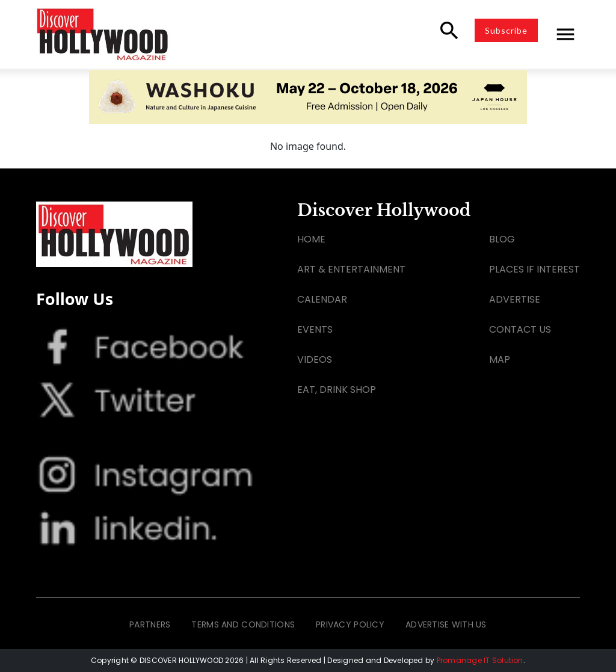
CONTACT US (520, 329)
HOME (311, 239)
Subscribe (506, 30)
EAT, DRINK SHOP (337, 390)
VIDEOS (315, 359)
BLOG (502, 239)
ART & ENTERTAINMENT (351, 269)
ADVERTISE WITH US (446, 624)
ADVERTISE (515, 299)
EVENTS (315, 329)
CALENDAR (322, 299)
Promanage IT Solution (480, 660)
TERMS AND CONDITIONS (243, 624)
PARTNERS (150, 624)
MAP (500, 359)
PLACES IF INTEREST (534, 269)
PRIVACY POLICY (350, 624)
